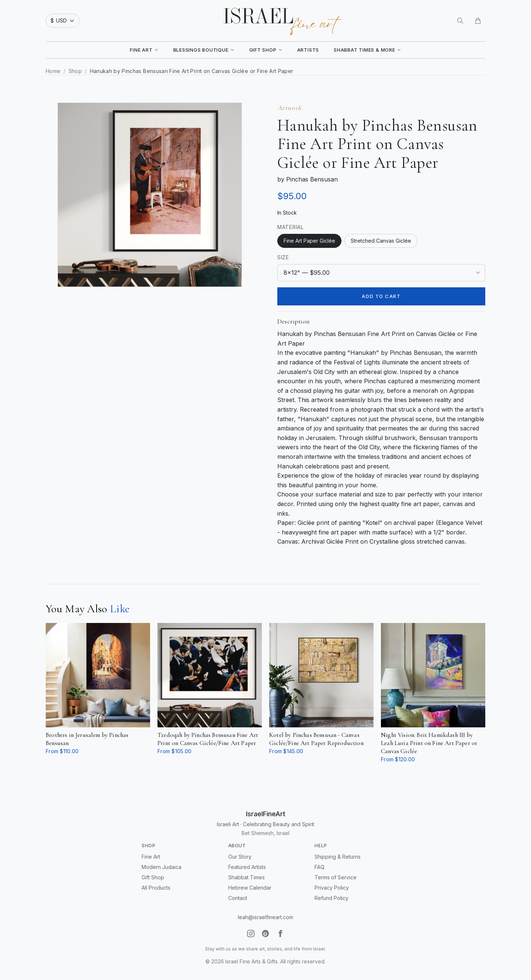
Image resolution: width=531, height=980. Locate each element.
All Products (156, 888)
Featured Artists (247, 867)
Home (53, 71)
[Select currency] (63, 21)
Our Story (240, 857)
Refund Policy (332, 898)
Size (283, 257)
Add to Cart (381, 296)
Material (291, 227)
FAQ (320, 867)
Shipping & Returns (338, 857)
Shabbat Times (247, 877)
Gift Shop (266, 50)
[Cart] (478, 21)
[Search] (460, 21)
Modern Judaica (162, 867)
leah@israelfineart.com (265, 917)
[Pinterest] (265, 934)
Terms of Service (336, 877)
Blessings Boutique (204, 50)
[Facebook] (280, 934)
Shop (75, 71)
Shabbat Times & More (367, 50)
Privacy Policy (332, 888)
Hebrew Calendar (250, 888)
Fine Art (144, 50)
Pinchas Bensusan (312, 179)
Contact (238, 898)
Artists (308, 50)
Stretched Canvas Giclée (381, 241)
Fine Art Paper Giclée (309, 241)
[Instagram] (251, 934)
